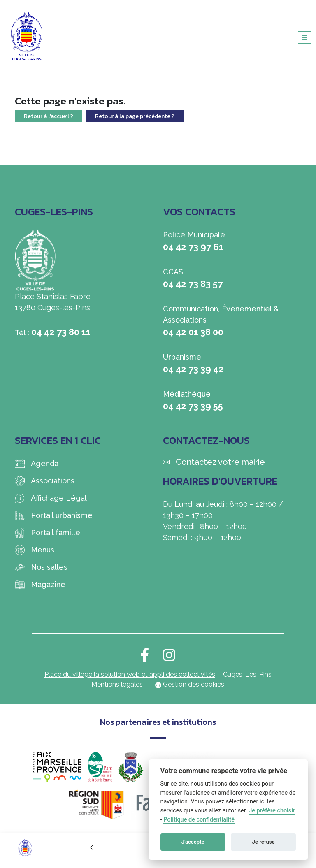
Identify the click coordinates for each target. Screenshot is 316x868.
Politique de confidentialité (199, 820)
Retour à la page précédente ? (135, 116)
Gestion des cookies (194, 684)
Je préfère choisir (272, 811)
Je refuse (264, 842)
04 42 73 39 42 (193, 369)
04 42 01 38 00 (193, 332)
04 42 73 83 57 (193, 284)
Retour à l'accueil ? (49, 116)
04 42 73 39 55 (193, 406)
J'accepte (193, 842)
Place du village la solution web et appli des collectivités (130, 674)
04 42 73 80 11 (61, 332)
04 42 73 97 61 (193, 247)
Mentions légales (117, 684)
